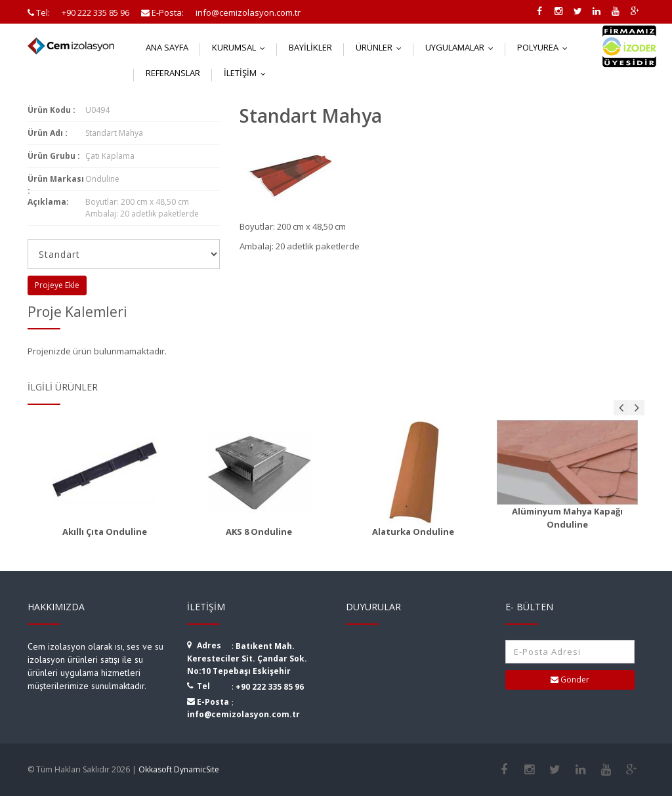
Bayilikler (310, 47)
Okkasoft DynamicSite (179, 769)
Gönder (570, 680)
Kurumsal (241, 47)
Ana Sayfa (167, 47)
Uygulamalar (462, 47)
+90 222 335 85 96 (270, 687)
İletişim (248, 73)
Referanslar (173, 73)
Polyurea (545, 47)
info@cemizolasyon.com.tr (243, 714)
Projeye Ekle (57, 285)
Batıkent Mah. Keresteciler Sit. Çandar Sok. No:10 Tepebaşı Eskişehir (247, 659)
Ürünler (382, 47)
